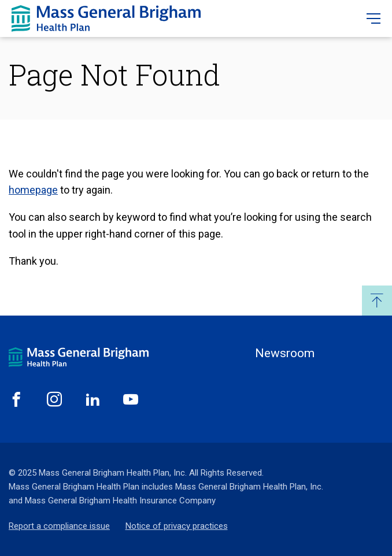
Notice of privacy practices (177, 526)
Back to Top (377, 301)
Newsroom (285, 353)
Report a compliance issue (59, 526)
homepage (33, 190)
